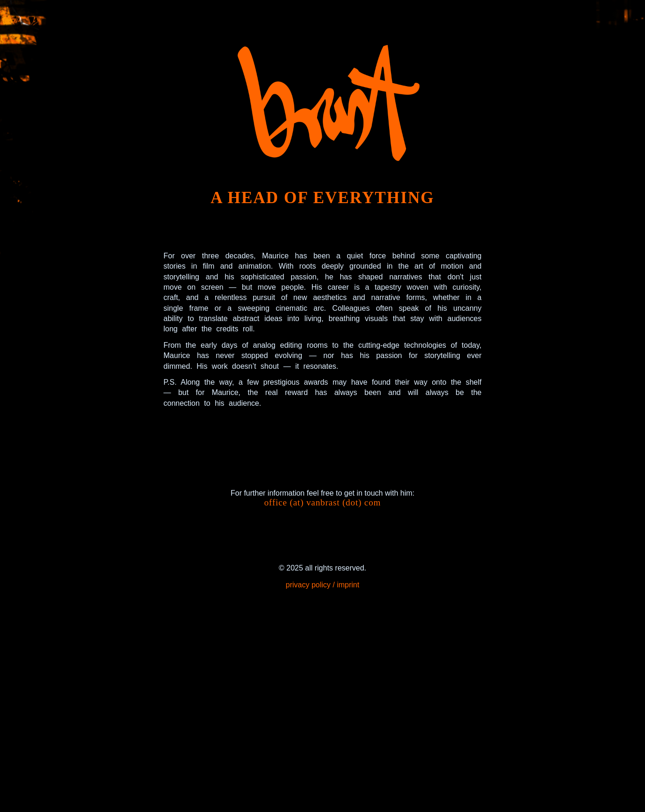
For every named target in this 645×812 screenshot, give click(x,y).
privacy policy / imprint (322, 585)
